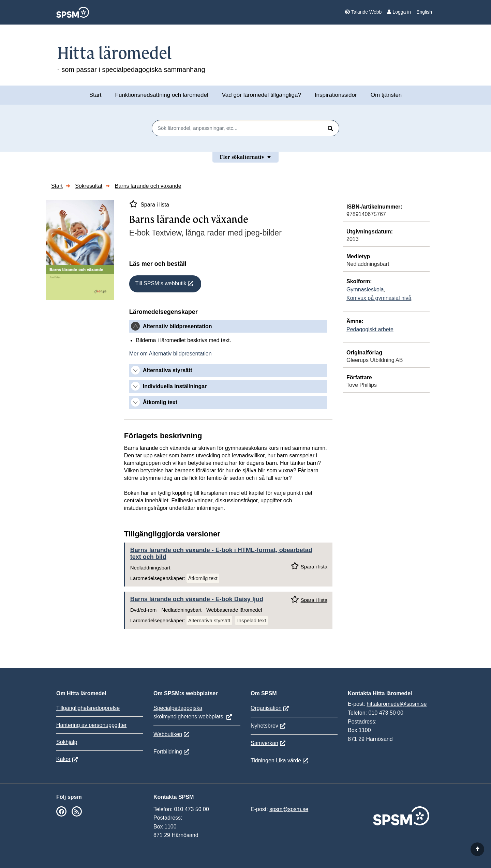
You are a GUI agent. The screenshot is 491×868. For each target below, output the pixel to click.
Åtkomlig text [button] (160, 402)
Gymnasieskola (365, 290)
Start (95, 95)
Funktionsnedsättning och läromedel (162, 95)
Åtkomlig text (203, 578)
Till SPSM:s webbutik (161, 283)
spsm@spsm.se (289, 809)
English (424, 12)
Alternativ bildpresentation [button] (177, 326)
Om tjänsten (386, 95)
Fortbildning (168, 752)
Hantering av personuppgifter (91, 725)
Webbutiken (168, 734)
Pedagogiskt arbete (370, 329)
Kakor (63, 759)
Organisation (266, 708)
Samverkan (264, 743)
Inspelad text (251, 620)
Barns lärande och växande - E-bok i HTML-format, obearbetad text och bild (221, 553)
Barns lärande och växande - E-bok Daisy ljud (197, 599)
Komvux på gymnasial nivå (379, 298)
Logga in (399, 12)
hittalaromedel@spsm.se (397, 704)
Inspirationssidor (336, 95)
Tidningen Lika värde (276, 760)
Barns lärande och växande (148, 186)
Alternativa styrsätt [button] (168, 370)
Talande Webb (363, 12)
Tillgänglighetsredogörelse (88, 708)
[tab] (228, 326)
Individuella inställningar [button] (175, 386)
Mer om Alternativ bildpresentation (170, 354)
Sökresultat (89, 186)
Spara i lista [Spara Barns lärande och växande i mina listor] (149, 204)
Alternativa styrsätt (209, 620)
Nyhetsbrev (264, 726)
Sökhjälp (67, 742)
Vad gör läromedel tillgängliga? (262, 95)
